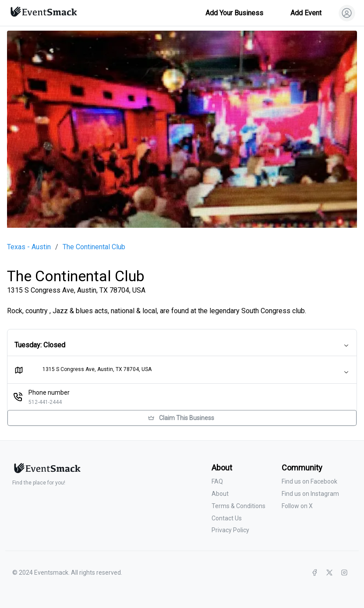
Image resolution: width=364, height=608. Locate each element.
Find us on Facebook (309, 481)
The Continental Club (94, 247)
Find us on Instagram (310, 494)
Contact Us (227, 518)
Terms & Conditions (239, 506)
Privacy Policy (230, 530)
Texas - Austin (29, 247)
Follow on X (297, 506)
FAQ (217, 481)
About (220, 494)
